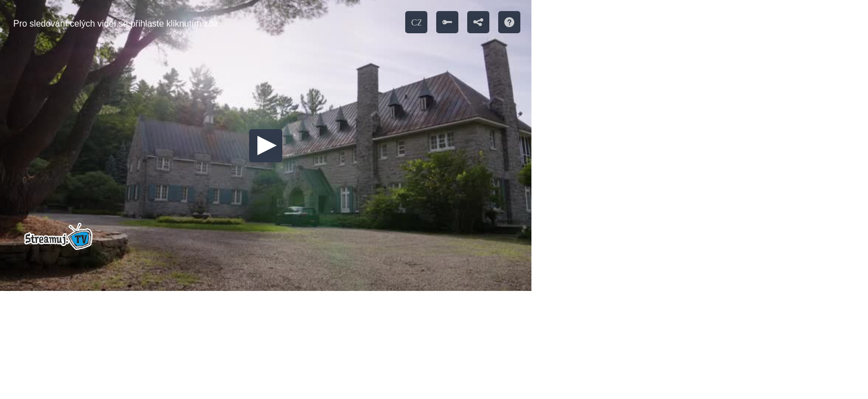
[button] (266, 146)
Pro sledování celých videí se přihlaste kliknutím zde (116, 24)
